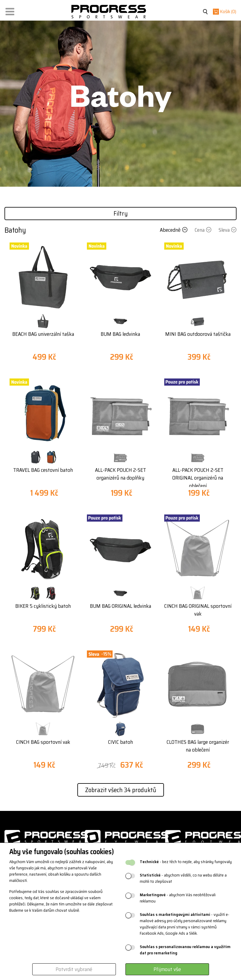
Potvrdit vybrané (74, 969)
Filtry (121, 213)
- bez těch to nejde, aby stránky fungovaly (186, 862)
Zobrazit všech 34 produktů (121, 790)
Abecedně (174, 230)
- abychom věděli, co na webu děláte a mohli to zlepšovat (183, 878)
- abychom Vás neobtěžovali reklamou (178, 898)
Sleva (228, 230)
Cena (204, 230)
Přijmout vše (167, 969)
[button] (10, 10)
